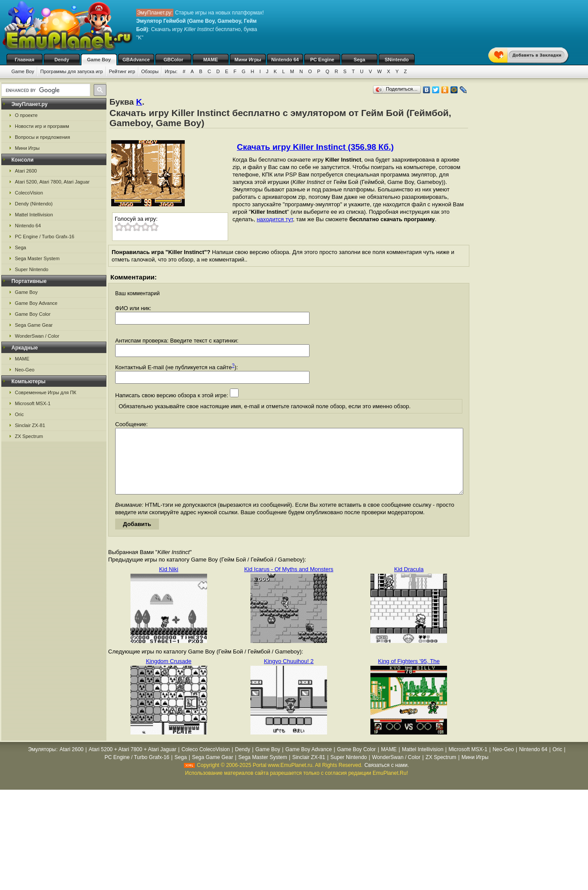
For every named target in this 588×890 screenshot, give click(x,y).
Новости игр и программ (42, 126)
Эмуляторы (42, 763)
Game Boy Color (33, 314)
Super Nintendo (32, 269)
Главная (25, 60)
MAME (211, 60)
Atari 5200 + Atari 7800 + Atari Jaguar (133, 763)
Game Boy (99, 60)
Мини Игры (248, 60)
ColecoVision (29, 193)
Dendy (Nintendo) (34, 204)
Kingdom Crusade (169, 674)
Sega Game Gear (34, 325)
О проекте (26, 115)
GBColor (173, 60)
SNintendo (397, 60)
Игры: (171, 71)
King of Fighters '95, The (409, 674)
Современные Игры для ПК (46, 392)
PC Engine (322, 60)
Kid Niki (169, 582)
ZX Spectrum (29, 436)
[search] (45, 90)
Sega (359, 60)
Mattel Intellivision (34, 215)
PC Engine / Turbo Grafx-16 (45, 237)
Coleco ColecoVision (206, 763)
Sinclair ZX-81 (30, 425)
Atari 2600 (26, 171)
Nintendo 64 (285, 60)
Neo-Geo (25, 370)
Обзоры (150, 71)
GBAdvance (136, 60)
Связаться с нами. (387, 778)
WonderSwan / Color (37, 336)
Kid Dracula (409, 582)
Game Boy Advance (36, 303)
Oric (19, 414)
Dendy (62, 60)
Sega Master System (37, 258)
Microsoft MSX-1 (33, 403)
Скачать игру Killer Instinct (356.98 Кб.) (315, 147)
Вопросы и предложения (42, 137)
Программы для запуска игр (72, 71)
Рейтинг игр (122, 71)
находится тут (275, 219)
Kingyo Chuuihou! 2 (289, 674)
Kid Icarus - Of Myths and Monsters (289, 582)
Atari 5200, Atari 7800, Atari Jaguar (52, 182)
